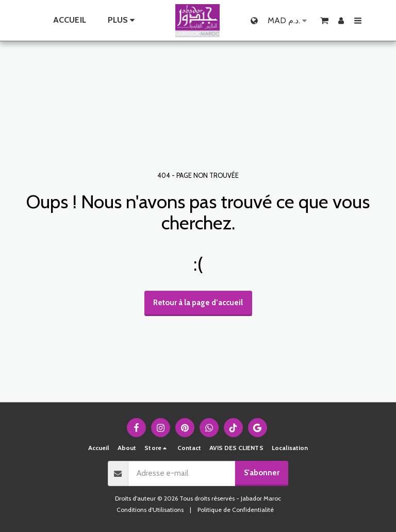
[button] (324, 21)
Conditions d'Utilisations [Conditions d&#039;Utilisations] (150, 510)
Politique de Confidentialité (236, 510)
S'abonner (262, 473)
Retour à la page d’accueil (198, 303)
